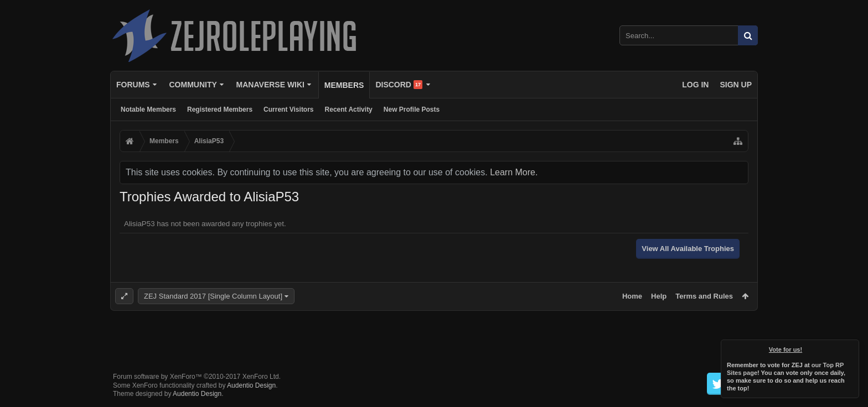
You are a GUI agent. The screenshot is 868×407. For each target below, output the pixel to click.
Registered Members (220, 109)
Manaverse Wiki (270, 85)
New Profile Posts (412, 109)
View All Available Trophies (688, 249)
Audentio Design (251, 385)
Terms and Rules (704, 296)
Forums (133, 85)
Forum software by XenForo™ (197, 377)
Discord (399, 85)
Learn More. (514, 172)
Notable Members (148, 109)
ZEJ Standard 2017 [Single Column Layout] (213, 296)
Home (632, 296)
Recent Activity (349, 109)
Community (193, 85)
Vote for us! (786, 349)
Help (659, 296)
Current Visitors (288, 109)
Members (344, 85)
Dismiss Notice (851, 347)
